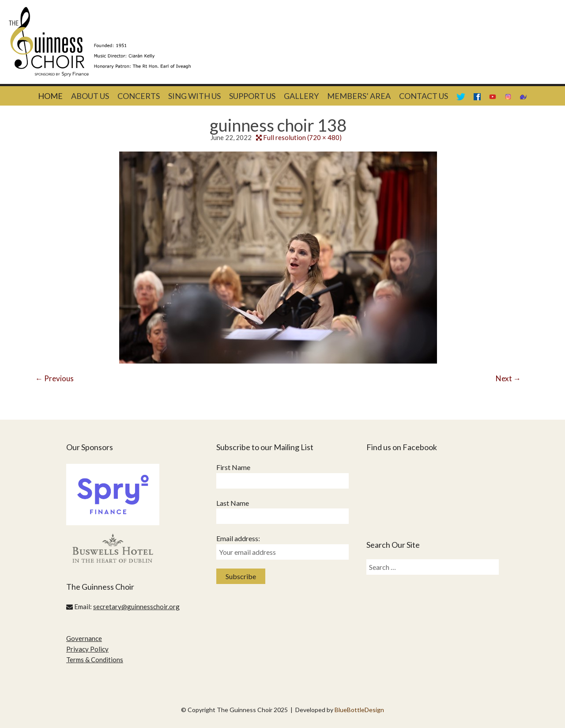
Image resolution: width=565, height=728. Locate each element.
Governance (84, 638)
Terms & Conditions (95, 660)
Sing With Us (194, 96)
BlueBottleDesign (359, 710)
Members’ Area (359, 96)
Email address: (238, 538)
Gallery (301, 96)
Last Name (233, 503)
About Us (90, 96)
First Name (233, 467)
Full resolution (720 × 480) (302, 137)
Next (508, 378)
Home (50, 96)
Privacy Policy (87, 649)
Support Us (252, 96)
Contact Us (424, 96)
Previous (55, 378)
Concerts (139, 96)
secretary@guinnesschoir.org (136, 607)
